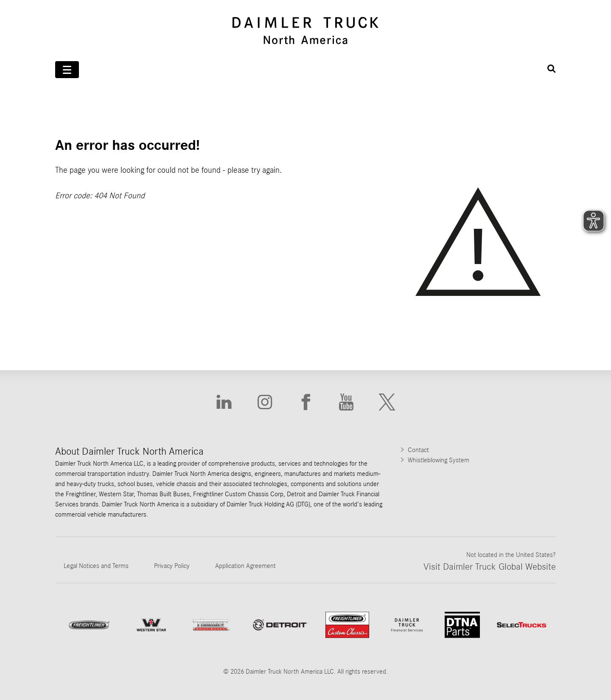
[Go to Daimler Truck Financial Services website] (407, 625)
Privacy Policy (172, 566)
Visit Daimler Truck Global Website (490, 567)
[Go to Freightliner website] (89, 625)
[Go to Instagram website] (265, 402)
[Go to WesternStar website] (151, 625)
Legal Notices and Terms (96, 566)
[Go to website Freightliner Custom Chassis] (347, 625)
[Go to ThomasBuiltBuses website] (211, 625)
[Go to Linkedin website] (224, 402)
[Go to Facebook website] (305, 402)
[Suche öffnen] (552, 69)
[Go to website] (280, 625)
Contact (418, 450)
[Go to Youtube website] (346, 402)
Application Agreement (245, 566)
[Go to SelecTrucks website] (522, 625)
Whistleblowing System (439, 460)
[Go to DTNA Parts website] (462, 625)
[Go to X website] (387, 402)
